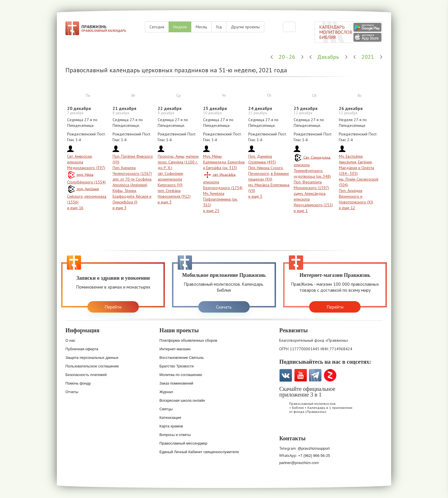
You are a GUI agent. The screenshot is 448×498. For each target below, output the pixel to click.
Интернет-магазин (175, 349)
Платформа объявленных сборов (188, 340)
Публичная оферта (82, 349)
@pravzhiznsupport (313, 448)
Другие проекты (245, 27)
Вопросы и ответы (175, 435)
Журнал (166, 392)
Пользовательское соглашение (92, 366)
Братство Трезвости (177, 366)
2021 (368, 57)
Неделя (180, 27)
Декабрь (329, 57)
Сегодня (157, 27)
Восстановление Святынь (182, 358)
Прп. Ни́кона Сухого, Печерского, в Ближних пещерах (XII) (269, 173)
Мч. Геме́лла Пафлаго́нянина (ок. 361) (220, 199)
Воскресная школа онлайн (182, 400)
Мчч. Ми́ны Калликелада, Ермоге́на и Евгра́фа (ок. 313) (224, 162)
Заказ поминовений (176, 383)
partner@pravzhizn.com (299, 463)
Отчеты (72, 392)
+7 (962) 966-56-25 (314, 456)
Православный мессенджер (183, 443)
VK (286, 375)
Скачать (224, 307)
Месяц (201, 27)
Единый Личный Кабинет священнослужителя (199, 452)
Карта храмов (171, 426)
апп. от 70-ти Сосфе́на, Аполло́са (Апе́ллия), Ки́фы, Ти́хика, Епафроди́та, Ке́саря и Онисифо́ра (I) (132, 191)
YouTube (300, 375)
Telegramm (315, 375)
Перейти (113, 307)
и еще (75, 208)
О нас (70, 340)
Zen (330, 375)
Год (219, 27)
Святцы (166, 409)
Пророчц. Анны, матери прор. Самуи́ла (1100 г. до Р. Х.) (178, 162)
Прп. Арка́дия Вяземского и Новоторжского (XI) (356, 196)
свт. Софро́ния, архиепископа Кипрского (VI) (171, 179)
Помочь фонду (78, 383)
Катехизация (170, 418)
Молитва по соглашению (181, 375)
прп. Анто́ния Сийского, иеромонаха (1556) (87, 195)
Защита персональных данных (92, 358)
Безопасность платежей (86, 375)
